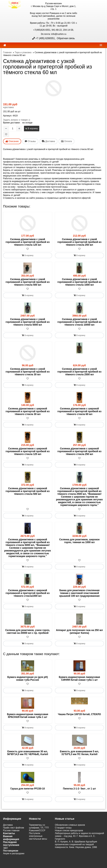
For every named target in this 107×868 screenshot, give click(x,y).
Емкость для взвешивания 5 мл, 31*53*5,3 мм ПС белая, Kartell (79, 753)
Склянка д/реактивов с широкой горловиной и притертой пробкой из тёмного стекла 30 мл (28, 411)
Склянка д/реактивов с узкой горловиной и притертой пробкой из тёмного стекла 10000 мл (79, 322)
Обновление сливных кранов (70, 825)
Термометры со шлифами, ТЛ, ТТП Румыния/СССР (39, 828)
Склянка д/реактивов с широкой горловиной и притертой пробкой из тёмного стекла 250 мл (79, 451)
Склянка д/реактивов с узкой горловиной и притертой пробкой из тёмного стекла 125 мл (28, 242)
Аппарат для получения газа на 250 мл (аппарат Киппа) (79, 632)
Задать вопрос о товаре (15, 120)
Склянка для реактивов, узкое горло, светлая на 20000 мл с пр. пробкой (28, 632)
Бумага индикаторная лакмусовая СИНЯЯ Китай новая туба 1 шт (79, 679)
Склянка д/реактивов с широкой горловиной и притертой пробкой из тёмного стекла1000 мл (28, 593)
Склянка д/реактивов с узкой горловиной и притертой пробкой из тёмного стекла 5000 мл (28, 322)
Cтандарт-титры (63, 828)
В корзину (32, 128)
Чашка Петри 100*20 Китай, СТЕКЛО (79, 714)
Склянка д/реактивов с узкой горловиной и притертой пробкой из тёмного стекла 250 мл (79, 242)
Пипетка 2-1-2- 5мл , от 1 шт (79, 789)
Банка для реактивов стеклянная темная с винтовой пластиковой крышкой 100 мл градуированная (79, 593)
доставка (9, 107)
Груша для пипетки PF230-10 (28, 789)
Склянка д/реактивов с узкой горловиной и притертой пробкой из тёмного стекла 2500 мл (79, 372)
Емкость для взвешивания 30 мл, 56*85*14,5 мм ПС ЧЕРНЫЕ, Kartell (28, 753)
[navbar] (101, 45)
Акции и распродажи (14, 854)
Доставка (8, 825)
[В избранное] (6, 134)
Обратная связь (65, 38)
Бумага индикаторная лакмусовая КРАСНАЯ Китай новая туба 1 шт (28, 716)
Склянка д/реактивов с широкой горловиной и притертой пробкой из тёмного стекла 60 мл (79, 411)
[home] (5, 45)
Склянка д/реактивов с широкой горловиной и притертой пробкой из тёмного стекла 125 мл (28, 451)
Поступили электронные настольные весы (38, 836)
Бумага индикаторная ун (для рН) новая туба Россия (28, 679)
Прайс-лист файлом (14, 828)
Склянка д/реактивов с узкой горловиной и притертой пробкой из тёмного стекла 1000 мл (79, 282)
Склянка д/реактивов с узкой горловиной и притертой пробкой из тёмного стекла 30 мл (28, 372)
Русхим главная (11, 831)
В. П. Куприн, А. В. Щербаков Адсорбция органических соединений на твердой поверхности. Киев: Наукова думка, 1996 (76, 845)
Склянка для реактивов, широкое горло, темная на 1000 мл (79, 541)
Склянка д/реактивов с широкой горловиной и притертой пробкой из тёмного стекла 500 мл (28, 491)
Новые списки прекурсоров (69, 831)
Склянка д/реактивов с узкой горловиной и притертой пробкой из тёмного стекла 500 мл (28, 282)
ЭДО (5, 848)
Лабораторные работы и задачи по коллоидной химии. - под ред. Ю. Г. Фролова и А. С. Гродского (79, 836)
